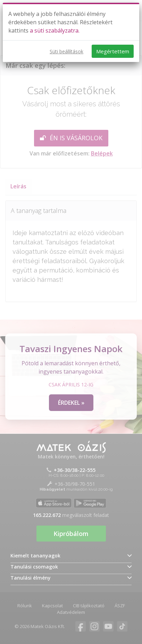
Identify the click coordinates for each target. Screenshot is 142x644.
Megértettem (113, 51)
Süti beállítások (66, 51)
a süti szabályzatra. (55, 30)
